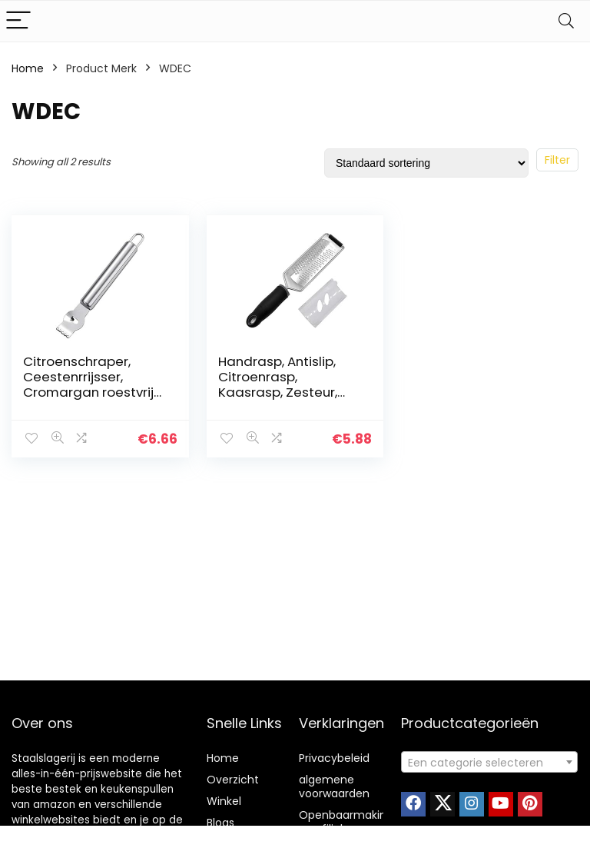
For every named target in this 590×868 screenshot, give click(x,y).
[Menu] (18, 21)
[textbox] (490, 763)
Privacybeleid (334, 758)
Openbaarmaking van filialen (346, 822)
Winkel (224, 801)
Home (28, 68)
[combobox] (490, 762)
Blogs (220, 823)
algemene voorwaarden (334, 787)
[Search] (566, 21)
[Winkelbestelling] (426, 163)
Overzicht (233, 780)
